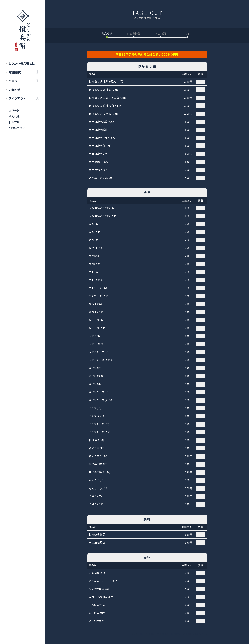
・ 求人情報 (13, 116)
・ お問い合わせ (16, 128)
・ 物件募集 (13, 122)
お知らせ (15, 90)
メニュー (15, 81)
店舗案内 (15, 72)
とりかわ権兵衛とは (22, 63)
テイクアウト (17, 98)
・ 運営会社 (13, 111)
